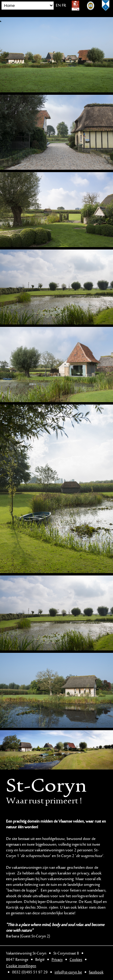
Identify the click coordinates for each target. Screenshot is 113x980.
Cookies (76, 960)
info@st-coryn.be (68, 972)
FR (64, 6)
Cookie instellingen (21, 966)
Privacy (57, 960)
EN (58, 6)
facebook (96, 972)
